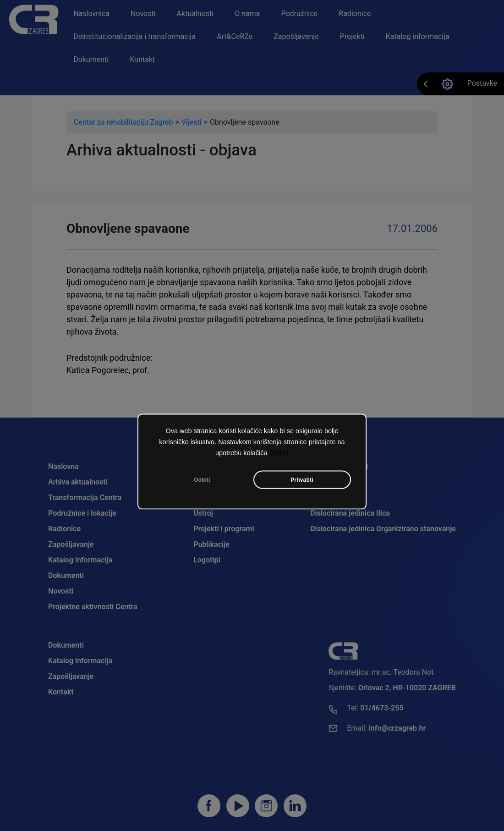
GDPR (279, 455)
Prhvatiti (302, 482)
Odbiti (202, 482)
